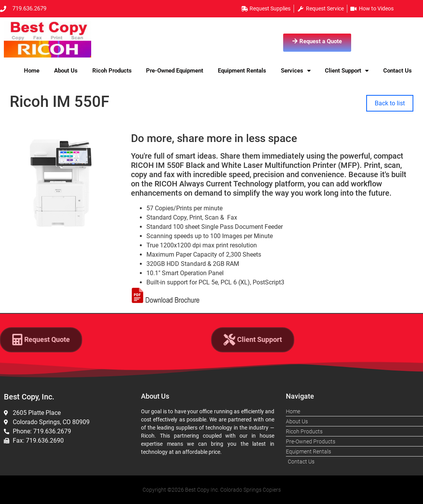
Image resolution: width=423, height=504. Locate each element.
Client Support (347, 71)
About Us (66, 71)
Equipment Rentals (242, 71)
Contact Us (398, 71)
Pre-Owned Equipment (175, 71)
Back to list (390, 103)
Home (32, 71)
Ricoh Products (112, 71)
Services (296, 71)
